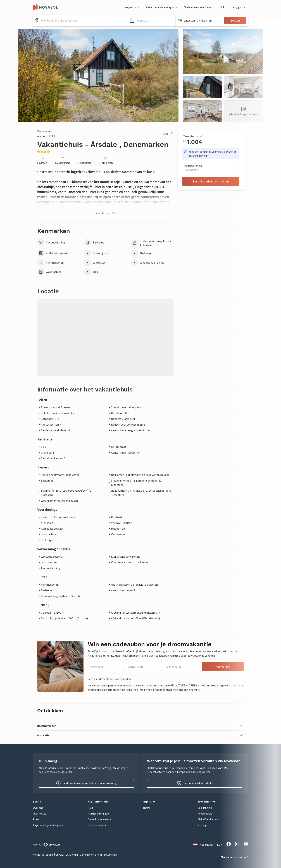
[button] (152, 20)
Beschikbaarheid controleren (211, 181)
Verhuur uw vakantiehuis (199, 7)
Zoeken (235, 20)
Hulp (223, 7)
